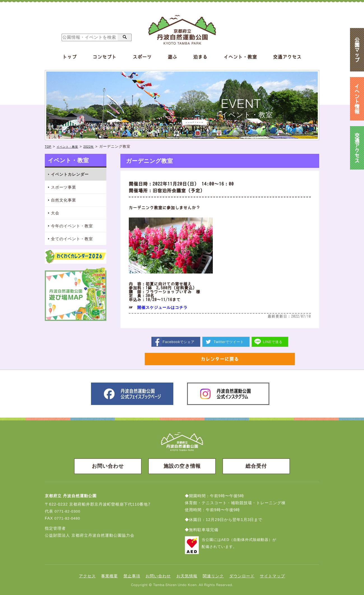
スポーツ (142, 57)
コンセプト (105, 57)
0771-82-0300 (68, 513)
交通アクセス (287, 57)
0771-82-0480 (68, 520)
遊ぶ (172, 57)
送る (275, 342)
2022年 (98, 146)
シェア (177, 342)
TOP (49, 146)
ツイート (229, 342)
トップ (70, 57)
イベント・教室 (240, 57)
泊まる (200, 57)
